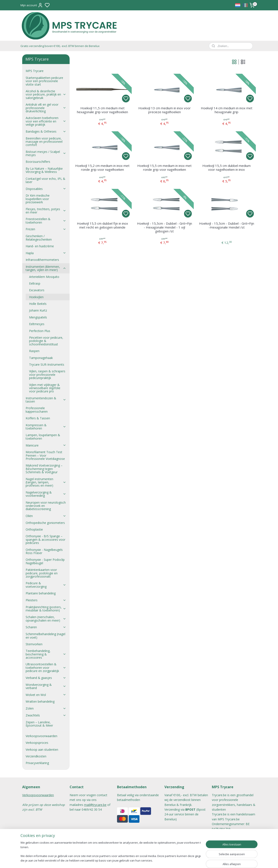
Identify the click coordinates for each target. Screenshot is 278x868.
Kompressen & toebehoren (46, 427)
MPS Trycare (35, 71)
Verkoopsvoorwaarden (41, 736)
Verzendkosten (36, 756)
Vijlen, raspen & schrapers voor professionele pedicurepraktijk (47, 374)
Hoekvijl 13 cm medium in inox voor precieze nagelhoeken (164, 110)
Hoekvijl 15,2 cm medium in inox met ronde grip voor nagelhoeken (102, 168)
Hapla (46, 253)
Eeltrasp (35, 283)
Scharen (46, 627)
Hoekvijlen (36, 297)
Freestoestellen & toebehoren (46, 221)
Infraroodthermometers (42, 260)
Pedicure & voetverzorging (46, 585)
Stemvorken (34, 644)
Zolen (46, 708)
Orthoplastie (34, 529)
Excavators (37, 290)
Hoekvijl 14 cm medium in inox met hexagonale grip (226, 110)
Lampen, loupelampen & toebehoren (43, 437)
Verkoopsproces (37, 743)
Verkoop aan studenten (42, 750)
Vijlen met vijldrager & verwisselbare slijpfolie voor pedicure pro (45, 388)
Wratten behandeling (40, 701)
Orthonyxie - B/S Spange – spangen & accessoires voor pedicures (45, 539)
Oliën (46, 516)
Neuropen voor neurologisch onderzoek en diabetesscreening (46, 506)
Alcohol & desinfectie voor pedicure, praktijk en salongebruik (46, 94)
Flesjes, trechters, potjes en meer (46, 211)
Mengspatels (38, 317)
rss (160, 860)
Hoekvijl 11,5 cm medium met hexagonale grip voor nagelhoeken (102, 110)
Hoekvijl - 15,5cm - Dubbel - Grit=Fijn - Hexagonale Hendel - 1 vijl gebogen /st (164, 227)
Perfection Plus (40, 331)
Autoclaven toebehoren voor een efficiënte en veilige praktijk (46, 121)
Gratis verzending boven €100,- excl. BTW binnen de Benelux (60, 46)
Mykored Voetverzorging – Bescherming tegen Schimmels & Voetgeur (44, 469)
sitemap (151, 860)
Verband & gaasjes (46, 678)
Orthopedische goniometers (45, 523)
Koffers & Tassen (38, 418)
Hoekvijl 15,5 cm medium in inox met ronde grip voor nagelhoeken (164, 168)
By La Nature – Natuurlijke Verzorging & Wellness (44, 170)
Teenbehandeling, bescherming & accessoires (46, 654)
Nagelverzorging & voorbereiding (46, 494)
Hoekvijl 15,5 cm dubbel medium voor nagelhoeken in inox (226, 168)
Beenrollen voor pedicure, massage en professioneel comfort (44, 142)
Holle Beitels (38, 304)
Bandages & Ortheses (46, 131)
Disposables (46, 189)
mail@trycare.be (95, 805)
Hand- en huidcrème (40, 246)
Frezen (46, 229)
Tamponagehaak (41, 358)
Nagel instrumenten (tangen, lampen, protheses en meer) (46, 482)
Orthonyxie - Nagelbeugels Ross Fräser (44, 551)
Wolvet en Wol (46, 695)
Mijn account (32, 5)
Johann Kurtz (38, 310)
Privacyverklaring (37, 763)
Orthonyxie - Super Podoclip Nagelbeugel (45, 561)
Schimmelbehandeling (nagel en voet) (45, 636)
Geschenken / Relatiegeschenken (39, 238)
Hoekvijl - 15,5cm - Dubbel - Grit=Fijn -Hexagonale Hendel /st (226, 225)
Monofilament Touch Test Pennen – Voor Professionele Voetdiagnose (45, 455)
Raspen (34, 351)
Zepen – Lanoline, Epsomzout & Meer (39, 724)
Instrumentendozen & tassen (46, 400)
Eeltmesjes (37, 324)
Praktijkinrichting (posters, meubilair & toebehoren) (46, 609)
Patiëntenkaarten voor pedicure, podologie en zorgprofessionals (42, 573)
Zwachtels (46, 715)
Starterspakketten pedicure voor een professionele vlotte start (44, 81)
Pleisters (46, 600)
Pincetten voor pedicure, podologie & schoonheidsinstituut (46, 341)
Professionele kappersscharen (37, 410)
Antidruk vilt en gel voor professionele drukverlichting (46, 108)
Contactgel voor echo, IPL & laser (45, 180)
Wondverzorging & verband (46, 686)
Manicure (46, 445)
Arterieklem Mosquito (44, 277)
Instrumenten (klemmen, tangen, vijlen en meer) (46, 268)
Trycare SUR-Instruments (47, 364)
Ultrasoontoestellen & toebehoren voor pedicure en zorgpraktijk (46, 667)
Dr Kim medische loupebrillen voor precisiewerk (38, 199)
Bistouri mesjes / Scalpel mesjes (46, 153)
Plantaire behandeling (41, 593)
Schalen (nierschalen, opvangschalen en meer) (46, 619)
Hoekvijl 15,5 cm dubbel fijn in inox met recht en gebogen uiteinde (102, 225)
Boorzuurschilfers (38, 162)
